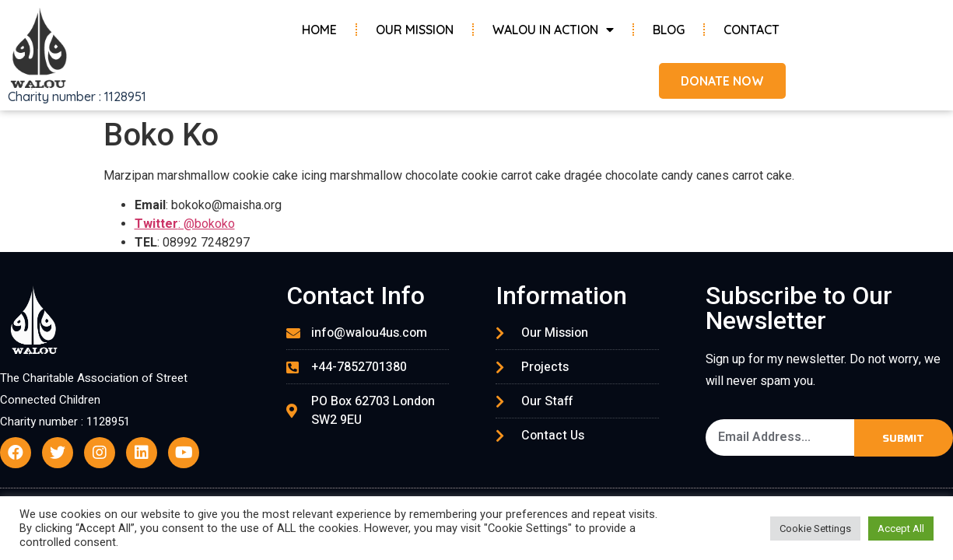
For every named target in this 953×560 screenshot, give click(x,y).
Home (319, 30)
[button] (720, 81)
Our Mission (415, 30)
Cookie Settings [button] (815, 528)
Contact (752, 30)
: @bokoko (185, 224)
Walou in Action (553, 30)
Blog (669, 30)
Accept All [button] (901, 528)
